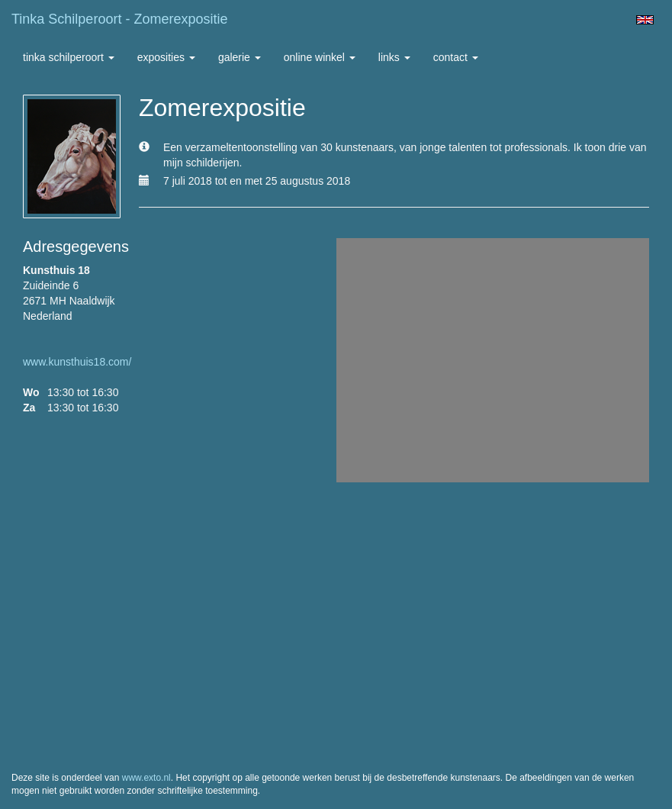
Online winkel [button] (320, 57)
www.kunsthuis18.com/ (77, 362)
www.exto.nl (146, 778)
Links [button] (394, 57)
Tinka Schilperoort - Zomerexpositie (119, 19)
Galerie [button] (240, 57)
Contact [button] (456, 57)
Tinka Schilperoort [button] (69, 57)
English (645, 20)
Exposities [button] (166, 57)
